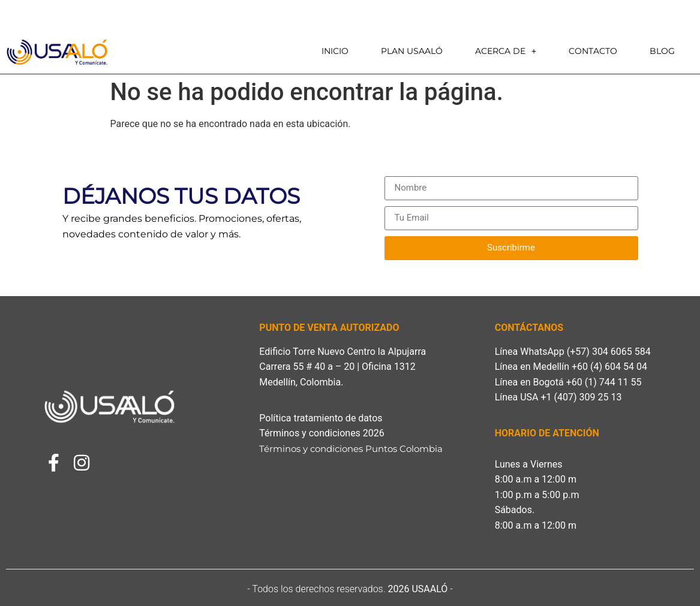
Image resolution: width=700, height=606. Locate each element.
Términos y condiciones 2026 (324, 433)
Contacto (593, 51)
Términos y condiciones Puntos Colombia (352, 449)
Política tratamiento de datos (321, 418)
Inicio (335, 51)
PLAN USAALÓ (412, 51)
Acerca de (506, 51)
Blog (662, 51)
